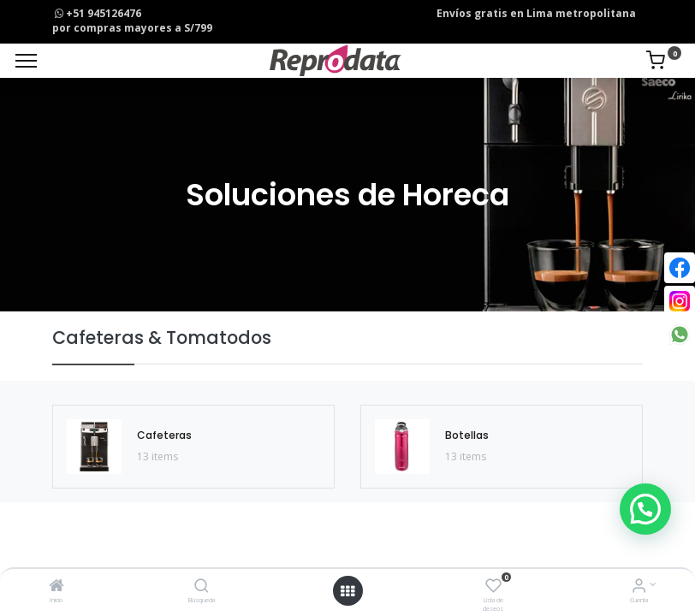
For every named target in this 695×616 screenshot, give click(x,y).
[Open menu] (347, 591)
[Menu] (26, 61)
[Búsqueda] (202, 587)
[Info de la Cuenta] (639, 587)
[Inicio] (56, 587)
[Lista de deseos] (493, 587)
